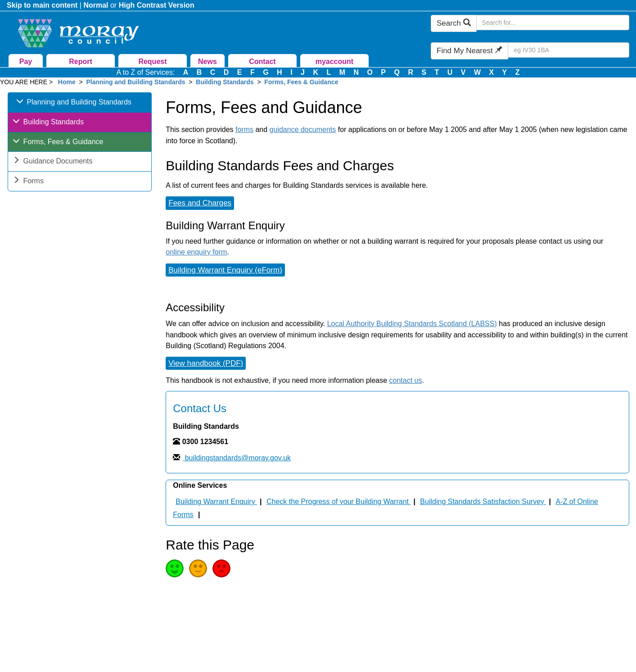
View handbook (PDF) (206, 363)
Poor (221, 568)
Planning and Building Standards (135, 82)
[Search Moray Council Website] (553, 23)
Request (152, 61)
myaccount (334, 61)
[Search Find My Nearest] (568, 50)
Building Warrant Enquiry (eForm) (225, 270)
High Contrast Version (157, 5)
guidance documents (303, 129)
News (207, 61)
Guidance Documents (53, 162)
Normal (96, 5)
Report (81, 61)
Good (175, 568)
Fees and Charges (200, 203)
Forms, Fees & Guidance (301, 82)
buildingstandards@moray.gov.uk (237, 458)
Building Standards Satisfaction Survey (483, 502)
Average (198, 568)
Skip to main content (42, 5)
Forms (28, 182)
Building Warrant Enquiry (216, 502)
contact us (406, 380)
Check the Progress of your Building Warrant (338, 502)
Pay (26, 61)
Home (67, 82)
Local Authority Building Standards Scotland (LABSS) (412, 324)
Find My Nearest (469, 51)
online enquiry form (196, 252)
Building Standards (225, 82)
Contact (262, 61)
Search (454, 23)
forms (244, 129)
